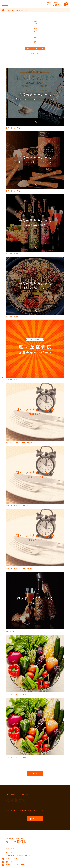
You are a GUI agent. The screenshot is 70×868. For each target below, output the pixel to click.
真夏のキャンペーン (13, 380)
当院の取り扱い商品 (13, 128)
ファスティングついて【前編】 (17, 757)
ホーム (7, 10)
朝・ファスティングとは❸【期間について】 (22, 443)
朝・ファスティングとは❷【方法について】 (22, 506)
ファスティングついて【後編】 (17, 695)
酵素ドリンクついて (13, 632)
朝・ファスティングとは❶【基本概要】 (20, 569)
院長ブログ (15, 10)
